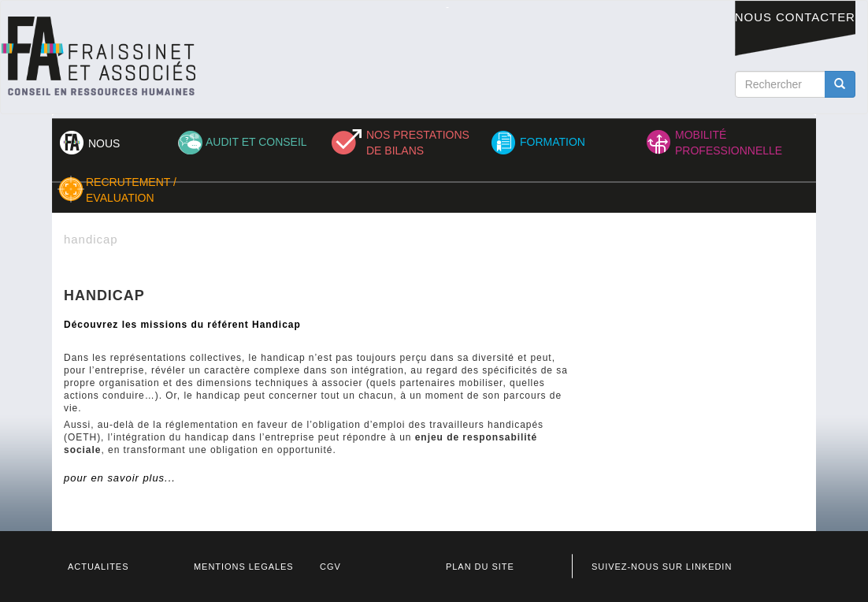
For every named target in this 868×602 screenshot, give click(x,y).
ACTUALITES (98, 567)
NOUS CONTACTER (795, 17)
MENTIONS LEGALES (244, 567)
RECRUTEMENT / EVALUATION (131, 190)
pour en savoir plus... (120, 478)
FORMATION (553, 142)
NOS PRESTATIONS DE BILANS (418, 143)
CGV (330, 567)
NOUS (104, 143)
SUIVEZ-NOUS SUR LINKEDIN (662, 567)
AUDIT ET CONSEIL (256, 142)
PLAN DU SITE (480, 567)
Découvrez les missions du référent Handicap (182, 325)
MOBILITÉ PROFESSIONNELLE (729, 143)
